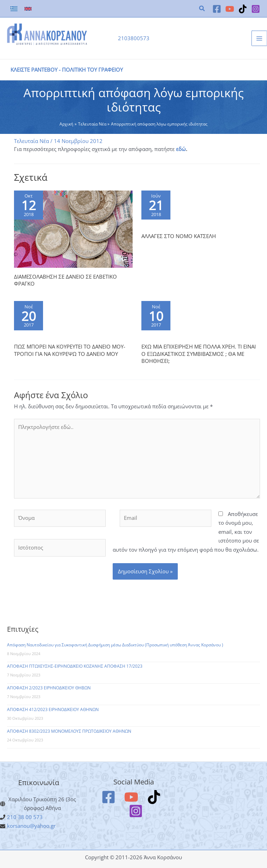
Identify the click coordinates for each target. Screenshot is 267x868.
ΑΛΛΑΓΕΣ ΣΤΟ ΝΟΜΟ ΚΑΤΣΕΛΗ (179, 236)
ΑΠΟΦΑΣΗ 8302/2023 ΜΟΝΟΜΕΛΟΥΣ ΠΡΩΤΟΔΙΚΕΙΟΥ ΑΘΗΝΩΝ (69, 731)
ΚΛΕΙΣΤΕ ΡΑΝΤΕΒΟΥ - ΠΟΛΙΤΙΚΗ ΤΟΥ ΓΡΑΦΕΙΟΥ (67, 70)
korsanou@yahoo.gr (31, 826)
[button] (202, 9)
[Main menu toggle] (260, 38)
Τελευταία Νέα (31, 141)
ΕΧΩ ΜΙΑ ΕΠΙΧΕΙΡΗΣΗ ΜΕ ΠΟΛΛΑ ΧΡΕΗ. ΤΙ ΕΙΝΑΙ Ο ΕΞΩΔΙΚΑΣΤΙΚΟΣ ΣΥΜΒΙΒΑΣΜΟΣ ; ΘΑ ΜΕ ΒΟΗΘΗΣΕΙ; (199, 354)
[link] (14, 9)
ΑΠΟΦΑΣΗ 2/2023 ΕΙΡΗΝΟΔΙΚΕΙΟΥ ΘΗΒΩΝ (49, 688)
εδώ (181, 149)
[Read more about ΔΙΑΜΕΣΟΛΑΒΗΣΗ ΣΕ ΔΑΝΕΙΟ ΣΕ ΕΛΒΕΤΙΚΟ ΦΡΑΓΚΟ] (73, 229)
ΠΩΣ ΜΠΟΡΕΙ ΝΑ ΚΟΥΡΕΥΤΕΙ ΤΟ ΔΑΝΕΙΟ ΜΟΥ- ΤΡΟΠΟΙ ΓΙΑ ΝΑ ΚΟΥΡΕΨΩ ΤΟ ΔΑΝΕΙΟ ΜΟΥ (70, 350)
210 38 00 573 (25, 817)
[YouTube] (230, 9)
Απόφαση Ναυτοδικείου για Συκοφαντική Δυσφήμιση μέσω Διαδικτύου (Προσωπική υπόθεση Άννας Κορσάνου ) (115, 645)
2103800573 (134, 38)
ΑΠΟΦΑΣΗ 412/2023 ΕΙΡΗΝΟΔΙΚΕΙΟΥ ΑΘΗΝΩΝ (53, 709)
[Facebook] (217, 9)
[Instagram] (256, 9)
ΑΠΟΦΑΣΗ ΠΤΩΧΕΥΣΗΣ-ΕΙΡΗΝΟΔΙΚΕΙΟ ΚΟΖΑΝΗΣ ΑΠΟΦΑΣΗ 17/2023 (75, 666)
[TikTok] (243, 9)
